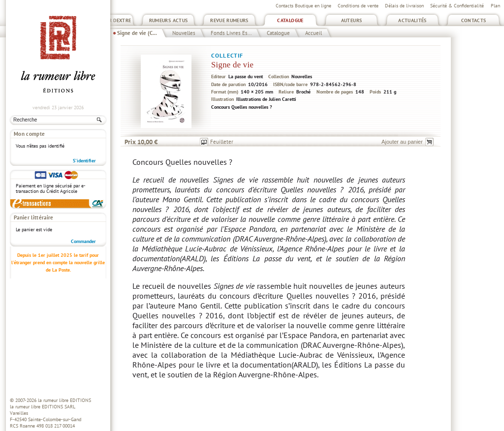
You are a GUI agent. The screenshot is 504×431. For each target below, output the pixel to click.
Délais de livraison (404, 6)
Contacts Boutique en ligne (303, 6)
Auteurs (352, 20)
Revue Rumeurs (229, 20)
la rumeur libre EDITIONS (64, 400)
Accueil (314, 33)
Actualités (412, 20)
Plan (495, 6)
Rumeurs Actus (169, 20)
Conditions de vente (358, 6)
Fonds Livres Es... (231, 33)
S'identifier (84, 161)
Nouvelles (184, 33)
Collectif (227, 55)
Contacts (474, 20)
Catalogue (290, 20)
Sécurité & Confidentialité (457, 6)
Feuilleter (222, 142)
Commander (83, 241)
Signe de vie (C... (137, 33)
